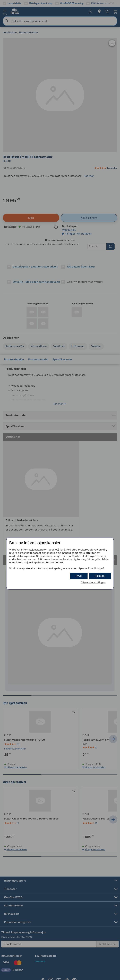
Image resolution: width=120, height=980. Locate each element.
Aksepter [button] (100, 576)
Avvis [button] (79, 576)
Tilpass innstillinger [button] (93, 582)
